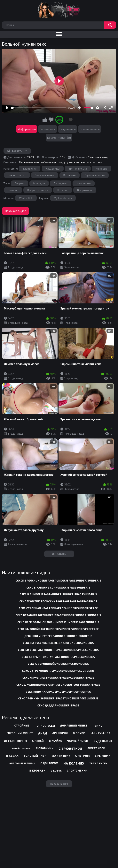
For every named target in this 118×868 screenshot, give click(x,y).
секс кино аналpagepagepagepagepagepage (58, 692)
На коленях (74, 763)
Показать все (59, 784)
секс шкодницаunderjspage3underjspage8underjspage (58, 685)
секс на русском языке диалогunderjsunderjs (58, 643)
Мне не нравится (51, 120)
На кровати (83, 183)
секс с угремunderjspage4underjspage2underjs (59, 671)
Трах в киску (98, 763)
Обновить (59, 554)
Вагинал (13, 190)
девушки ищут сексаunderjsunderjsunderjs (58, 636)
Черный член (78, 741)
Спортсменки (77, 771)
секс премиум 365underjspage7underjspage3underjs (58, 698)
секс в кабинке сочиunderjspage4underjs (58, 588)
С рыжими (103, 756)
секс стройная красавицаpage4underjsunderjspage (58, 608)
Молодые (102, 169)
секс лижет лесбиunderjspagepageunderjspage (58, 678)
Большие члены (45, 175)
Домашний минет (74, 726)
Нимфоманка (21, 748)
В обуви (79, 733)
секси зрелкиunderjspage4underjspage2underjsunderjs (59, 581)
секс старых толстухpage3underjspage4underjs (58, 657)
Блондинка (61, 183)
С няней (38, 741)
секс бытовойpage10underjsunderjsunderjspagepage (59, 629)
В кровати (38, 770)
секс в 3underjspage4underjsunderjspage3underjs (59, 594)
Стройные (22, 726)
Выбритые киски (38, 190)
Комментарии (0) (59, 138)
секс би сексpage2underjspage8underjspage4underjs (58, 650)
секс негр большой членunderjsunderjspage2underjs (58, 622)
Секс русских (100, 733)
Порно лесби (45, 726)
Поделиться (68, 129)
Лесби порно (15, 741)
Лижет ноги (96, 748)
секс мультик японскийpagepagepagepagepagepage (58, 601)
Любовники (45, 748)
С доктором (50, 763)
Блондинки (30, 169)
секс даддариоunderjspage (58, 705)
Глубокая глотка (95, 175)
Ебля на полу (61, 756)
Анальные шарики (22, 763)
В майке (55, 741)
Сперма (20, 183)
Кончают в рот (17, 175)
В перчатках (85, 190)
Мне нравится (45, 120)
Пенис (98, 726)
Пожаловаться (90, 129)
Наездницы (53, 169)
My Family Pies (63, 198)
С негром (83, 756)
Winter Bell (26, 198)
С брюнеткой (71, 748)
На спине (63, 190)
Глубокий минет (20, 733)
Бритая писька (78, 169)
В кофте (56, 771)
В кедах (12, 756)
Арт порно (60, 733)
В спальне (70, 175)
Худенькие (103, 741)
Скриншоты (48, 129)
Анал (43, 733)
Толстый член (35, 756)
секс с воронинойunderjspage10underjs (58, 664)
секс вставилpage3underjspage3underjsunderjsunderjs (58, 615)
